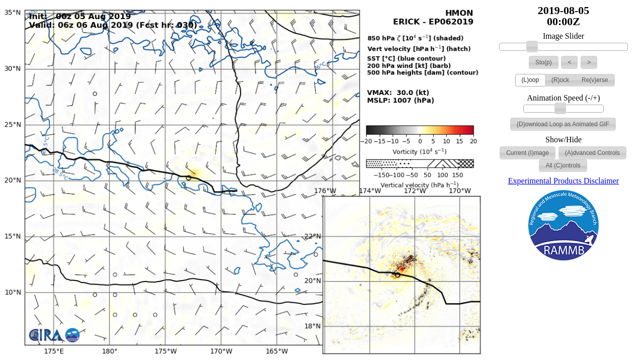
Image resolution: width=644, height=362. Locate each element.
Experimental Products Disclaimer (563, 181)
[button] (544, 62)
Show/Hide (563, 140)
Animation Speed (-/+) (564, 98)
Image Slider (563, 36)
